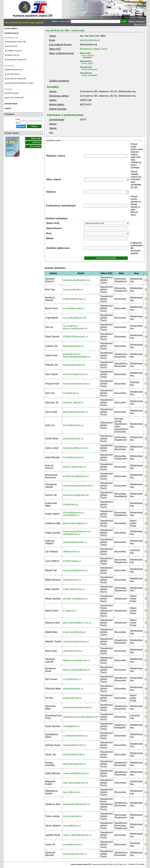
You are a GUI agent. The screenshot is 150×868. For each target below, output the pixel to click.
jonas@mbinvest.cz (73, 439)
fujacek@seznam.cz (73, 346)
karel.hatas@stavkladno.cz (77, 357)
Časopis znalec (13, 93)
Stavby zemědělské (89, 75)
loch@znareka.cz (72, 561)
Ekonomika (85, 53)
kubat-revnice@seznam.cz (77, 531)
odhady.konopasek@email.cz (78, 486)
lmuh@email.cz (71, 393)
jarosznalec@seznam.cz (76, 412)
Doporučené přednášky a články (20, 83)
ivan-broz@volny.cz (90, 40)
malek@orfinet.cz (72, 580)
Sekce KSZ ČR (140, 24)
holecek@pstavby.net (74, 365)
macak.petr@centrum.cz (76, 570)
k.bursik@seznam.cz (74, 308)
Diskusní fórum (11, 104)
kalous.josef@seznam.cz (76, 448)
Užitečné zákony (13, 74)
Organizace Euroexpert (17, 60)
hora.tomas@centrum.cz (76, 374)
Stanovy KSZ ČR (13, 55)
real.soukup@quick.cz (74, 764)
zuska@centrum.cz (73, 844)
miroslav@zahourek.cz (75, 854)
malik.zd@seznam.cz (74, 589)
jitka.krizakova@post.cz (75, 523)
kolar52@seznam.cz (74, 457)
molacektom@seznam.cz (76, 642)
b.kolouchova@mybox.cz (76, 476)
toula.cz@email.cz (72, 816)
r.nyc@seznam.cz (72, 679)
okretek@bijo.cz (71, 515)
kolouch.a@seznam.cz (75, 467)
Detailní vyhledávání (137, 21)
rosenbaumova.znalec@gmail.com (81, 717)
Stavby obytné (87, 63)
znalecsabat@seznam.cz (76, 773)
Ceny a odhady (88, 55)
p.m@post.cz (70, 611)
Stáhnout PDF (36, 139)
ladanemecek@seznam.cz (77, 660)
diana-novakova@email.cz (77, 670)
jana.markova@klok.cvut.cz (77, 623)
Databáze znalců (12, 33)
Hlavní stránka (11, 29)
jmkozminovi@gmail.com (76, 495)
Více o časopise (35, 146)
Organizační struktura (16, 42)
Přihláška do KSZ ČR (15, 70)
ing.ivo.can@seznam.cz (75, 328)
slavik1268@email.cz (74, 755)
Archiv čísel (37, 142)
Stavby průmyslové (89, 69)
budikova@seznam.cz (74, 299)
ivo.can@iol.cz (71, 326)
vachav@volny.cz (72, 826)
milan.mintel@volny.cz (74, 632)
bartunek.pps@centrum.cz (77, 280)
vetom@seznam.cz (73, 651)
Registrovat (21, 126)
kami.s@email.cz (72, 792)
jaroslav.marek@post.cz (75, 599)
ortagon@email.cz (72, 698)
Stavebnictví (86, 61)
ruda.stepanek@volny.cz (76, 783)
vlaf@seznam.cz (72, 552)
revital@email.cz (72, 534)
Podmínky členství (14, 51)
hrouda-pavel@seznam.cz (77, 384)
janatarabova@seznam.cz (76, 804)
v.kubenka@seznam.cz (75, 542)
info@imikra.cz (71, 504)
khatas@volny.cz (72, 354)
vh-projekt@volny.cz (73, 513)
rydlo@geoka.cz (71, 726)
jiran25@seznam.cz (73, 425)
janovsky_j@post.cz (73, 402)
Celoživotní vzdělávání (16, 79)
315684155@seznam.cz (76, 337)
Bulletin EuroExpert (15, 98)
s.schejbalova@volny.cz (75, 736)
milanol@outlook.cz (73, 689)
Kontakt (8, 108)
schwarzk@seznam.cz (75, 745)
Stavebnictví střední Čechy (94, 49)
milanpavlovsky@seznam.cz (78, 707)
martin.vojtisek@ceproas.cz (77, 835)
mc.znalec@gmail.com (75, 318)
